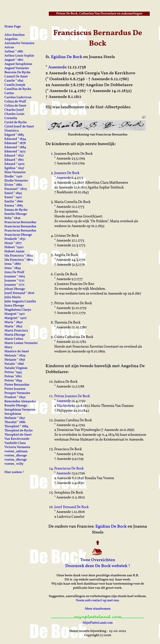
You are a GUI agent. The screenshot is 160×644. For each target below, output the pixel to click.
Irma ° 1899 (13, 268)
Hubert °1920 (14, 247)
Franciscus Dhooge (18, 235)
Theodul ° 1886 (15, 422)
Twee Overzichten (98, 560)
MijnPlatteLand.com (98, 623)
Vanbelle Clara (15, 443)
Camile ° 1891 (14, 81)
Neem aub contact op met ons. (98, 600)
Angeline (11, 39)
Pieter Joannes (15, 389)
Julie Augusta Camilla (20, 302)
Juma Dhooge (14, 306)
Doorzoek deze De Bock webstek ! (98, 566)
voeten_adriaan (16, 451)
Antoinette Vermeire (19, 43)
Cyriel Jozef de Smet (19, 127)
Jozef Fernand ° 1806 (19, 293)
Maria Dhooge (15, 335)
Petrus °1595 (13, 372)
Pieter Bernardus (17, 385)
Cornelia (11, 118)
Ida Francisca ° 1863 (19, 260)
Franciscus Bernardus (20, 222)
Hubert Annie (14, 252)
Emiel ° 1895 (13, 193)
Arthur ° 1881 (14, 52)
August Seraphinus (18, 64)
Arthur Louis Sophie (19, 56)
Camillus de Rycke (18, 89)
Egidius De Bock (67, 57)
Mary (8, 347)
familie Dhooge (16, 214)
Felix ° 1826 (12, 218)
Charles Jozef (14, 110)
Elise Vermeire (15, 172)
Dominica (12, 131)
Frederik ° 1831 (15, 239)
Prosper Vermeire (17, 393)
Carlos (9, 93)
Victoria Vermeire (17, 447)
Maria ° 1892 (13, 326)
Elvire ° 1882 (13, 185)
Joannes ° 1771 (14, 285)
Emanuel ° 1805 (16, 189)
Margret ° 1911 (15, 314)
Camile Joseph (15, 85)
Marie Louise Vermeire (21, 343)
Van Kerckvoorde (17, 439)
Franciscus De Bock (69, 469)
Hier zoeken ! (14, 472)
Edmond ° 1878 (15, 143)
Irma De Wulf (14, 272)
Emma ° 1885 (14, 206)
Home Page (13, 27)
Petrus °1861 (13, 376)
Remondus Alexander (20, 401)
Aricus (9, 47)
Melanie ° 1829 (15, 356)
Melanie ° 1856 (15, 360)
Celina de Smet (15, 106)
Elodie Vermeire (16, 181)
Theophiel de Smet (18, 435)
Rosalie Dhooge (16, 406)
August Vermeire (17, 68)
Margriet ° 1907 (16, 318)
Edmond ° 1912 (15, 152)
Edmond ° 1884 (15, 147)
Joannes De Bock (67, 173)
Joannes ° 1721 (14, 281)
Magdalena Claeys (18, 310)
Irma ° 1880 (13, 264)
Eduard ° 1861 (14, 160)
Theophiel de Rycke (19, 431)
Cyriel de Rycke (16, 122)
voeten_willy (14, 464)
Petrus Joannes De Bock (72, 396)
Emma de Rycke (16, 210)
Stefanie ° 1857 (15, 418)
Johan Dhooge (15, 289)
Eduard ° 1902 (14, 164)
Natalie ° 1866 (14, 364)
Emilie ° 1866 (14, 202)
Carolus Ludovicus (18, 97)
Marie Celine (14, 339)
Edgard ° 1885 (14, 135)
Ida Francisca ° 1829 (19, 256)
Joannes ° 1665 (15, 277)
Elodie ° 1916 (13, 177)
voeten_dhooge (16, 456)
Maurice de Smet (17, 351)
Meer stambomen (98, 609)
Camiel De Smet (16, 77)
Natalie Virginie (16, 368)
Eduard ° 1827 (14, 156)
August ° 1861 (14, 60)
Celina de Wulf (15, 102)
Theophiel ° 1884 (16, 426)
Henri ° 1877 (13, 243)
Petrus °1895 (13, 381)
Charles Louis (14, 114)
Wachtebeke (66, 406)
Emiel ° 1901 (13, 197)
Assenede (57, 67)
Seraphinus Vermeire (20, 410)
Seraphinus (13, 414)
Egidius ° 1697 (14, 168)
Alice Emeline (15, 35)
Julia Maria (13, 297)
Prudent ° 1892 (15, 397)
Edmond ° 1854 (15, 139)
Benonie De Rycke (17, 72)
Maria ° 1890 (14, 322)
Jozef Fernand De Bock (72, 507)
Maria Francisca (16, 331)
